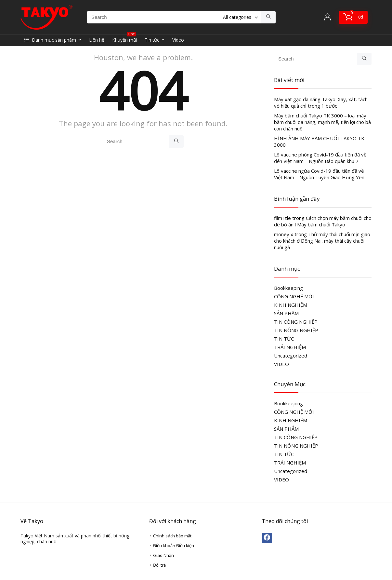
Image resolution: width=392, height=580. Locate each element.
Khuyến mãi (124, 39)
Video (178, 40)
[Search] (268, 17)
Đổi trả (159, 565)
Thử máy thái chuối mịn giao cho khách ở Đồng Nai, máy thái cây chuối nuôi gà (322, 241)
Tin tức (152, 40)
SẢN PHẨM (286, 313)
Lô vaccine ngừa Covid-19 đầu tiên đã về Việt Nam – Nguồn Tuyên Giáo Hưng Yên (319, 174)
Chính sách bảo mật (172, 536)
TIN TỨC (284, 339)
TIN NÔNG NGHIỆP (296, 330)
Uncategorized (291, 356)
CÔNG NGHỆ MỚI (294, 296)
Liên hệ (97, 40)
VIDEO (281, 364)
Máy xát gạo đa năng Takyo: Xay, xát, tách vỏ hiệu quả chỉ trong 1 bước (321, 102)
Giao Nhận (163, 555)
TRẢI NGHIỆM (290, 347)
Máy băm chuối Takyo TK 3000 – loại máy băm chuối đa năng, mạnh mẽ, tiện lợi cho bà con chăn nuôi (322, 122)
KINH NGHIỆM (291, 305)
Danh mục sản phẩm (50, 40)
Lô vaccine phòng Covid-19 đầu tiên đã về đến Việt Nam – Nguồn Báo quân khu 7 (320, 158)
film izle (282, 218)
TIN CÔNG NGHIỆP (296, 322)
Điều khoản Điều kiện (174, 546)
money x (284, 234)
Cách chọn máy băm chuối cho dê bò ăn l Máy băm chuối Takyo (323, 221)
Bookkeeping (288, 288)
